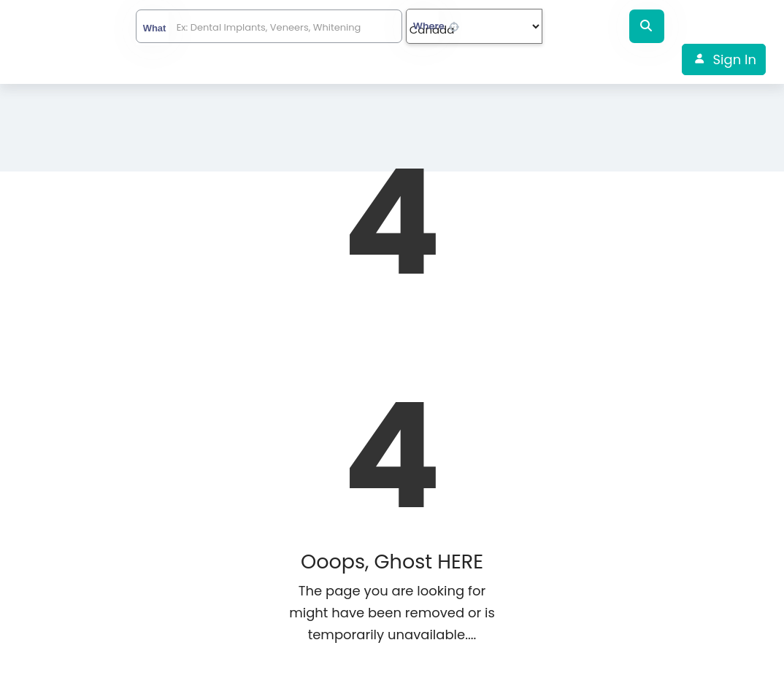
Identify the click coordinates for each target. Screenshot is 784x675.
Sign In (735, 59)
